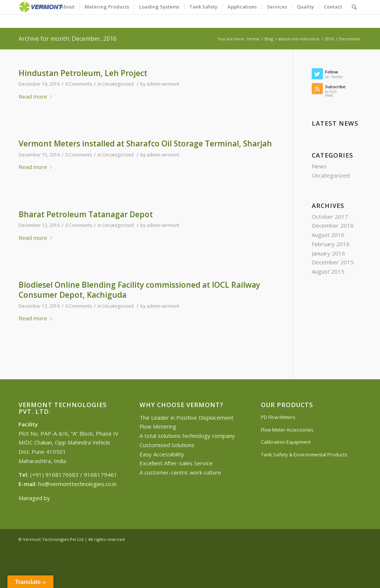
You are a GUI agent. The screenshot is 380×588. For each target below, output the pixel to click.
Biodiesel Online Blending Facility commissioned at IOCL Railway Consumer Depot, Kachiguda (139, 290)
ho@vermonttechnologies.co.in (77, 484)
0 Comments (79, 84)
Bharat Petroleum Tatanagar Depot (86, 214)
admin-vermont (163, 84)
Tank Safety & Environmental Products (304, 455)
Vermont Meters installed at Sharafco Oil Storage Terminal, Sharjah (145, 143)
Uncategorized (118, 84)
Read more (37, 96)
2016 (329, 39)
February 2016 (331, 244)
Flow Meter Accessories (287, 430)
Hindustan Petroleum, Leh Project (83, 73)
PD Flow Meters (278, 417)
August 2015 (328, 271)
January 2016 (328, 253)
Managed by (35, 498)
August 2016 (328, 235)
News (319, 166)
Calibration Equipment (286, 442)
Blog (269, 39)
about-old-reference (299, 39)
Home (253, 39)
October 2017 (330, 217)
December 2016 (333, 225)
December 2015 (333, 262)
